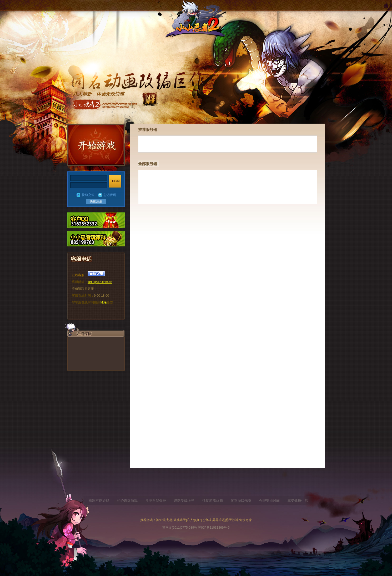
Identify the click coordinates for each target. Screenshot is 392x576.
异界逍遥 (219, 520)
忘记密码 (110, 195)
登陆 (115, 181)
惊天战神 (232, 520)
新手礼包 (96, 220)
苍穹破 (207, 520)
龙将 (169, 520)
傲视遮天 (180, 520)
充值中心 (96, 239)
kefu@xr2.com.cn (100, 282)
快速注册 (96, 201)
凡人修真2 (194, 520)
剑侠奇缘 (245, 520)
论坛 (103, 302)
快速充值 (88, 195)
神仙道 (161, 520)
